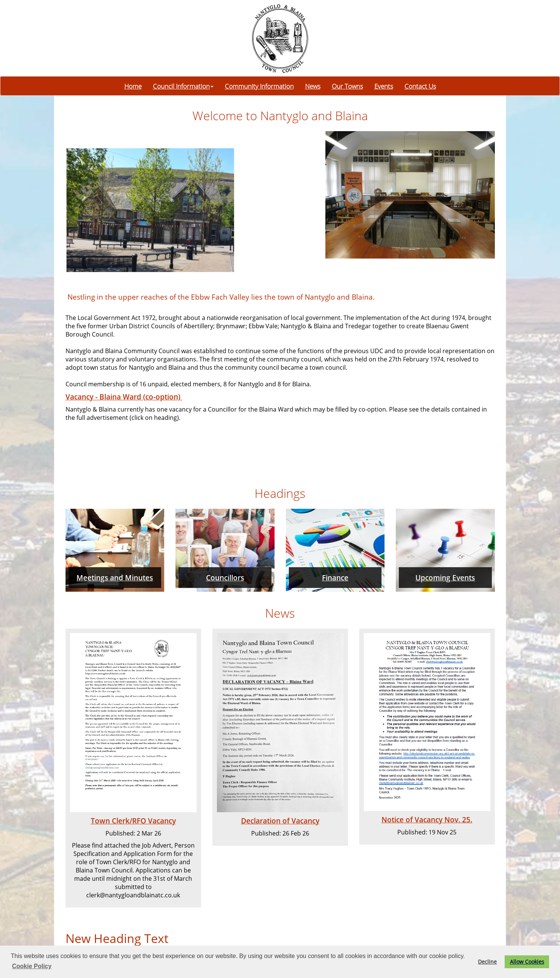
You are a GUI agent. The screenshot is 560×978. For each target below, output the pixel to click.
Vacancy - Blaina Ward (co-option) (124, 397)
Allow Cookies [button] (527, 962)
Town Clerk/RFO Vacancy (133, 821)
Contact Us (420, 86)
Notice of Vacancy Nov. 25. (427, 820)
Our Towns (347, 86)
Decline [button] (487, 962)
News (313, 86)
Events (384, 86)
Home (133, 86)
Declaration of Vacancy (280, 821)
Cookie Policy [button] (32, 966)
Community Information (259, 86)
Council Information (183, 86)
